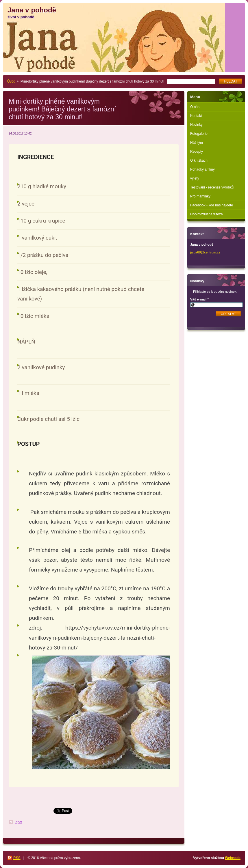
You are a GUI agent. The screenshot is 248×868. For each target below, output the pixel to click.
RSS (17, 858)
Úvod (11, 81)
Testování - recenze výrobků (212, 187)
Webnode (233, 858)
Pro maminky (200, 196)
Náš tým (197, 143)
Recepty (197, 152)
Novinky (196, 125)
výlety (195, 178)
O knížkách (199, 160)
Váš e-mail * (199, 299)
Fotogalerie (199, 134)
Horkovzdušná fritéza (207, 214)
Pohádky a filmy (202, 169)
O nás (195, 107)
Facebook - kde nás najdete (212, 205)
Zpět (19, 822)
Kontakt (196, 116)
